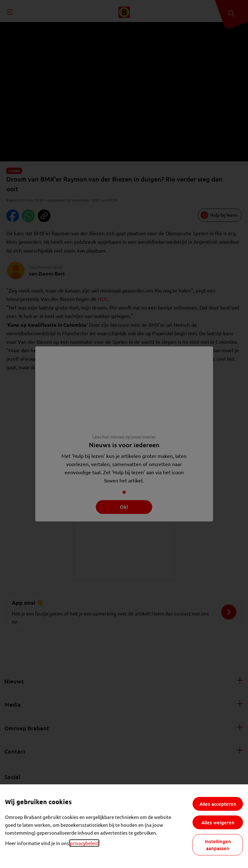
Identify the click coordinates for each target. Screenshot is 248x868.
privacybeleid (84, 843)
